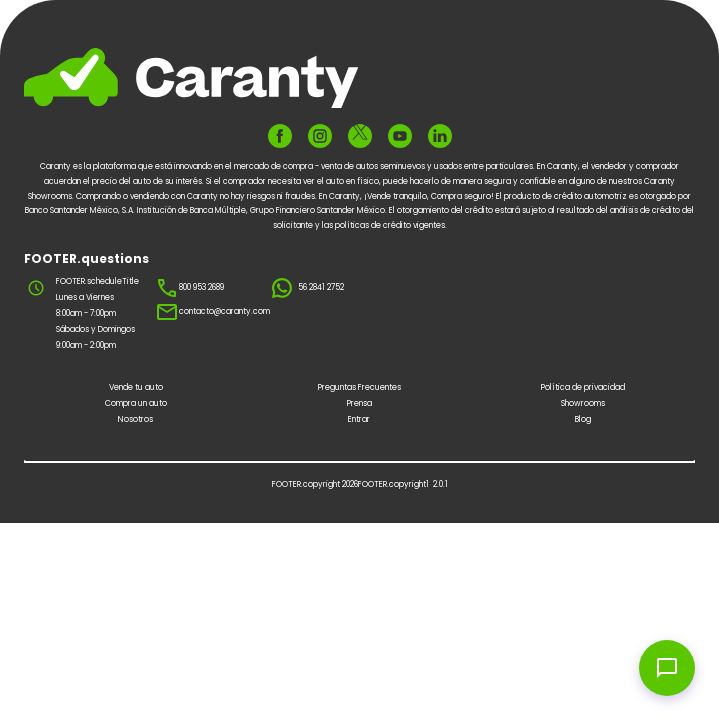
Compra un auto (136, 403)
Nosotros (135, 419)
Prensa (359, 403)
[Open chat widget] (667, 668)
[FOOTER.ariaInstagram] (320, 136)
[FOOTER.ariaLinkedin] (440, 136)
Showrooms (583, 403)
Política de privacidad (583, 387)
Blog (583, 419)
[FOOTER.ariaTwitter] (360, 135)
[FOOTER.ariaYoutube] (400, 136)
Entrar (359, 419)
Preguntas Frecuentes (359, 387)
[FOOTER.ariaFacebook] (280, 136)
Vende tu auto (136, 387)
